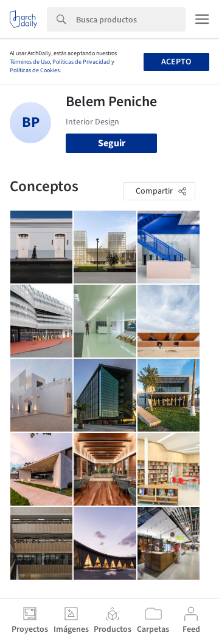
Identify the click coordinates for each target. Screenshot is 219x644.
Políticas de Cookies (35, 70)
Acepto (176, 62)
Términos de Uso (30, 62)
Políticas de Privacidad (81, 62)
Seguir (112, 143)
